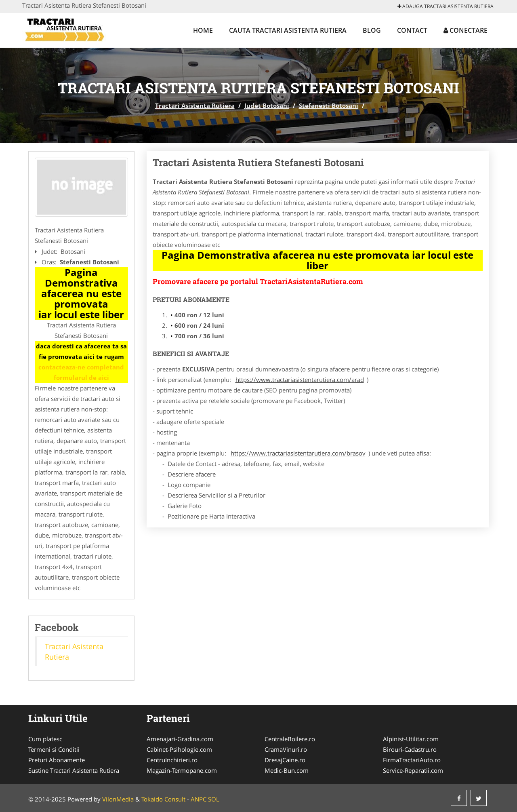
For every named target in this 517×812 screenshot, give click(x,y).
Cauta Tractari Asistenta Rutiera (288, 30)
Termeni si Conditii (54, 749)
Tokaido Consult (163, 799)
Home (203, 30)
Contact (412, 30)
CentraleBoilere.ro (290, 739)
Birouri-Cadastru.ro (410, 749)
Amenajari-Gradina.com (180, 739)
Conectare (466, 30)
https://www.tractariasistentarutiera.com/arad (300, 380)
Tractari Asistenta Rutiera (195, 105)
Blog (372, 30)
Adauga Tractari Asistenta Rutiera (446, 6)
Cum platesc (45, 739)
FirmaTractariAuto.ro (412, 760)
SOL (214, 799)
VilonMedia (118, 799)
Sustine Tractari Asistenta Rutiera (74, 770)
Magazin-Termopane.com (182, 770)
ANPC (199, 799)
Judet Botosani (267, 105)
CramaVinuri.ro (286, 749)
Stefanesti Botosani (329, 105)
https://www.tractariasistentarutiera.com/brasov (298, 453)
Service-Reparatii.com (413, 770)
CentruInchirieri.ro (172, 760)
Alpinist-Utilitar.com (411, 739)
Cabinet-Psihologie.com (179, 749)
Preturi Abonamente (57, 760)
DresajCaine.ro (285, 760)
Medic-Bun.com (287, 770)
